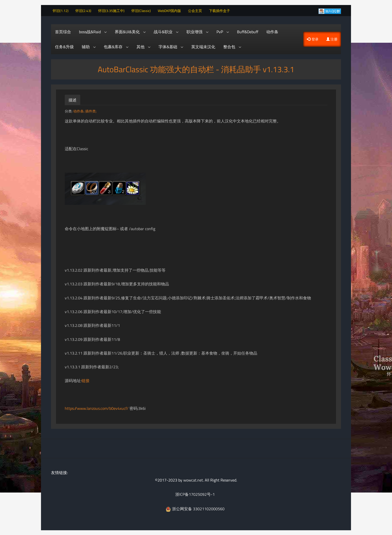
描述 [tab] (72, 99)
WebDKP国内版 (171, 10)
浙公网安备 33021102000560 (195, 508)
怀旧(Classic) (143, 10)
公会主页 (197, 10)
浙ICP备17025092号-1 (195, 494)
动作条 (272, 31)
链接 (85, 380)
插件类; (91, 111)
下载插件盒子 (221, 10)
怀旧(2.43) (85, 10)
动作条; (79, 111)
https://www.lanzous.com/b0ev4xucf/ (97, 408)
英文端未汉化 (203, 46)
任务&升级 (64, 46)
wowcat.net (193, 480)
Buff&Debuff (248, 31)
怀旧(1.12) (62, 10)
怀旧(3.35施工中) (113, 10)
